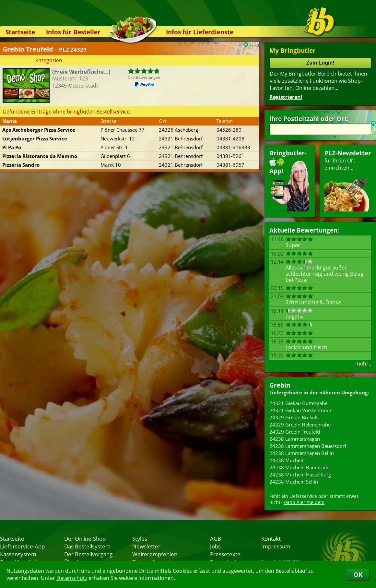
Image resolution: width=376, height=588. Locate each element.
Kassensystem (18, 554)
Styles (140, 538)
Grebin (280, 385)
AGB (216, 538)
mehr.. (363, 364)
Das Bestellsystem (87, 546)
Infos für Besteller (73, 32)
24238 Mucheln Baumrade (299, 467)
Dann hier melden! (304, 502)
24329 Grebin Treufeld (295, 432)
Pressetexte (225, 554)
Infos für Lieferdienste (200, 32)
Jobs (215, 546)
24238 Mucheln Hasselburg (300, 474)
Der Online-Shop (85, 538)
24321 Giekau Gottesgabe (298, 403)
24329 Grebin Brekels (294, 417)
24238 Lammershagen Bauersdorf (308, 446)
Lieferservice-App (22, 546)
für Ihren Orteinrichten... (348, 180)
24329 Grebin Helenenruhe (300, 425)
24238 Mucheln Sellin (294, 482)
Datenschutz (72, 578)
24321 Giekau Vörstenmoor (300, 410)
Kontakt (271, 538)
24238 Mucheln (287, 460)
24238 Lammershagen (295, 439)
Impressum (276, 546)
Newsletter (146, 546)
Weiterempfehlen (155, 554)
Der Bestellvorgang (88, 554)
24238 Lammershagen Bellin (302, 453)
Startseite (20, 32)
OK (358, 575)
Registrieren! (286, 97)
